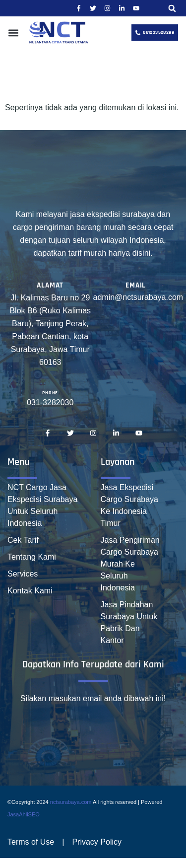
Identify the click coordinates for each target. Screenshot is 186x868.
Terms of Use (31, 842)
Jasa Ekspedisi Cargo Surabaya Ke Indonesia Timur (130, 505)
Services (23, 574)
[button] (172, 8)
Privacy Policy (97, 842)
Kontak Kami (30, 591)
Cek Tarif (23, 540)
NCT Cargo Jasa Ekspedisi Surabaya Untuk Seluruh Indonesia (42, 505)
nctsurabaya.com (71, 802)
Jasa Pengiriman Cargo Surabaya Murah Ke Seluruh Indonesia (130, 564)
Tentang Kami (32, 557)
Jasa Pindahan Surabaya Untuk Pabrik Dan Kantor (129, 622)
